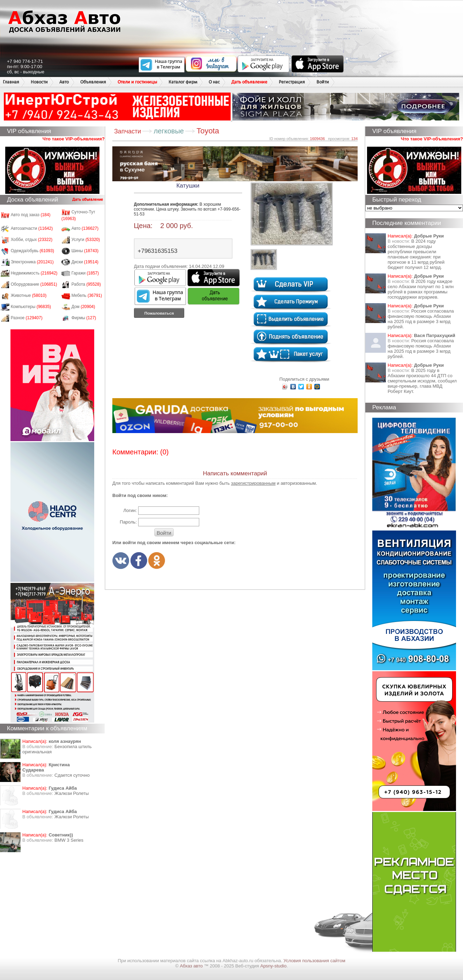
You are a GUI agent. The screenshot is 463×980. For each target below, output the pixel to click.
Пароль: (128, 522)
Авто (64, 82)
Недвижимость (34, 273)
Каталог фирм (183, 82)
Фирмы (84, 318)
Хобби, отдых (32, 240)
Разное (27, 318)
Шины (85, 251)
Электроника (32, 262)
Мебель (87, 295)
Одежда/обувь (32, 251)
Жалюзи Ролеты (72, 793)
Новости (39, 82)
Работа (86, 284)
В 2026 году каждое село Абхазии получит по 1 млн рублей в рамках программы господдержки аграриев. (421, 289)
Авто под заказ (31, 215)
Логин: (130, 510)
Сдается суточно (72, 775)
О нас (214, 82)
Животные (29, 295)
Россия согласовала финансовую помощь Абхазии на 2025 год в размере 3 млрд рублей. (421, 319)
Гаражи (85, 273)
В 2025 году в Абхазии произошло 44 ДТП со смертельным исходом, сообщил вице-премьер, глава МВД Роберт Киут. (422, 381)
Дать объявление (249, 82)
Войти (323, 82)
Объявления (93, 82)
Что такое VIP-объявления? (74, 139)
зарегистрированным (253, 483)
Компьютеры (31, 307)
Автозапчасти (32, 228)
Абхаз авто (192, 966)
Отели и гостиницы (137, 82)
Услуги (86, 240)
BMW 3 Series (69, 840)
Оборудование (34, 284)
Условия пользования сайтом (315, 961)
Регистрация (292, 82)
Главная (11, 82)
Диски (85, 262)
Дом (83, 307)
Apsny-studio (273, 966)
